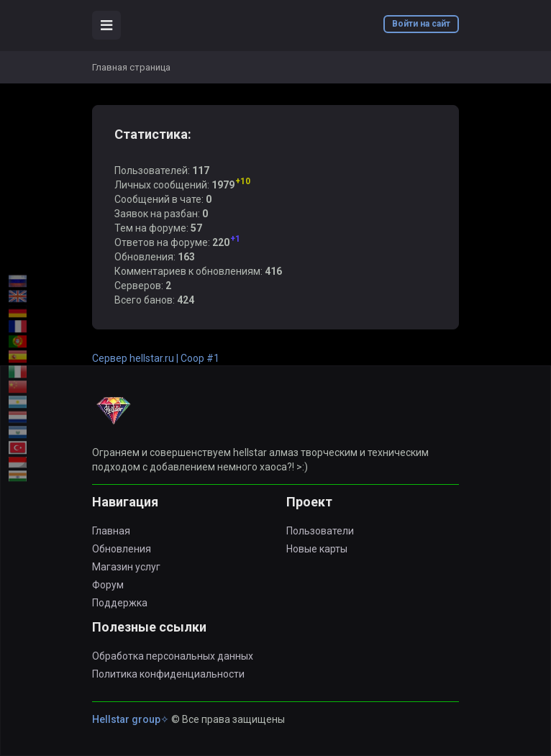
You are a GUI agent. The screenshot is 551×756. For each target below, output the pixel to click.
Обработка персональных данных (173, 656)
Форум (108, 585)
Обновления (122, 549)
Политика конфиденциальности (168, 674)
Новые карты (317, 549)
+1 (235, 239)
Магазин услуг (126, 567)
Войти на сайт (421, 24)
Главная (111, 531)
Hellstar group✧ (131, 719)
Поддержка (120, 603)
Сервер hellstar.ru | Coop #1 (156, 358)
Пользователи (320, 531)
